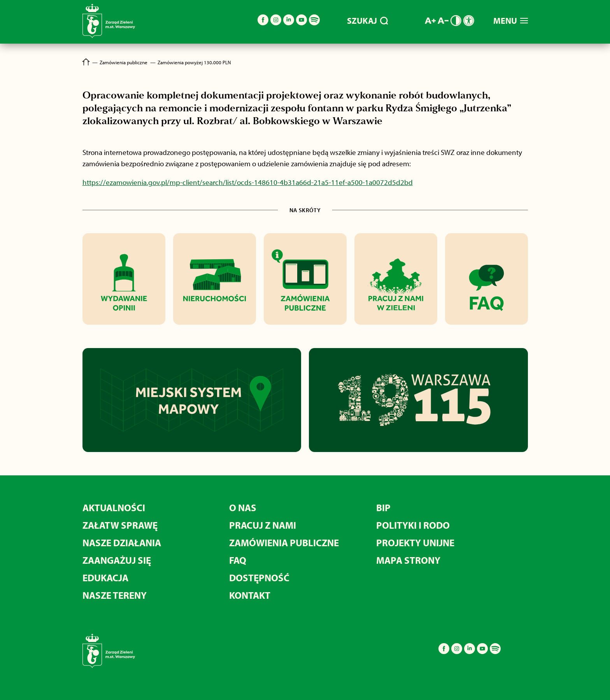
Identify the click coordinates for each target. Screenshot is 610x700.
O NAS (243, 507)
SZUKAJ (367, 21)
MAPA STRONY (408, 560)
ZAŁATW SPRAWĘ (120, 525)
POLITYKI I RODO (413, 525)
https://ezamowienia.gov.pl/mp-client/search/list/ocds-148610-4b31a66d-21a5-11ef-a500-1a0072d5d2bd (248, 182)
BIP (383, 507)
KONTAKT (250, 595)
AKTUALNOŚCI (114, 507)
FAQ (238, 560)
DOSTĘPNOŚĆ (259, 578)
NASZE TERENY (115, 595)
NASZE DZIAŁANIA (122, 543)
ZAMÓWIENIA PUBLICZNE (284, 543)
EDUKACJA (105, 578)
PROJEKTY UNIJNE (415, 543)
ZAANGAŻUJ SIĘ (117, 560)
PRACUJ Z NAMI (263, 525)
